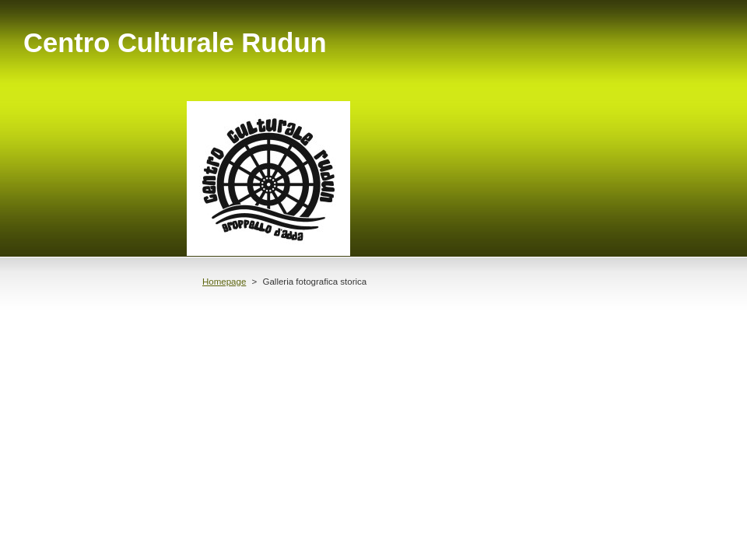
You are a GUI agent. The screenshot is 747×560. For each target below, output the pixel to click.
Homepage (224, 282)
